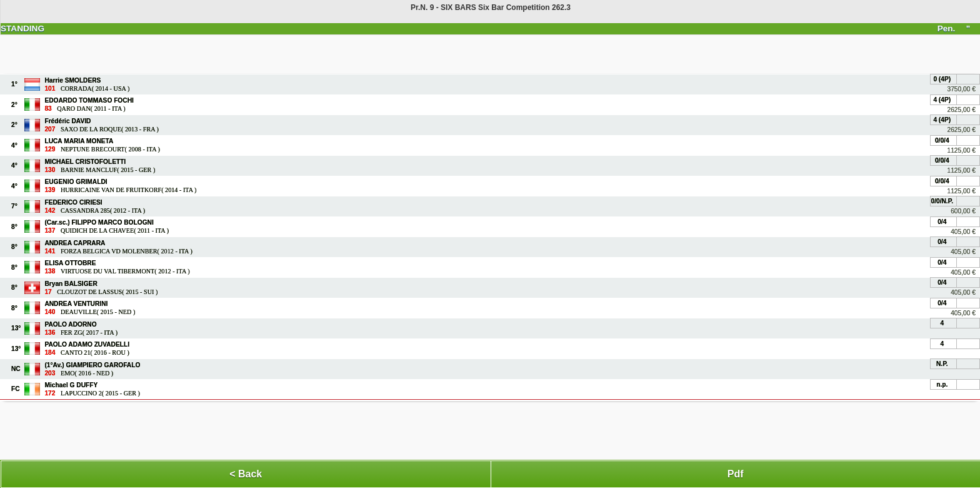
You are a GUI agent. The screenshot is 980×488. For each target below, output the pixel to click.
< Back (246, 474)
